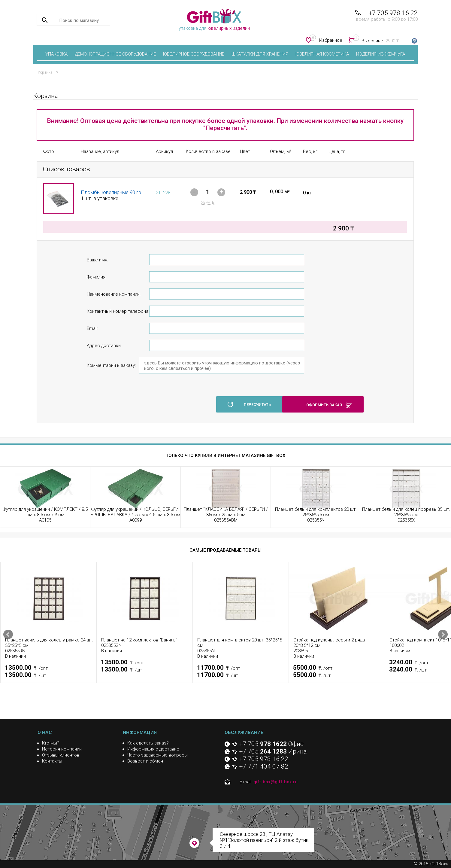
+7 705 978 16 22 (393, 13)
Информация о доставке (153, 749)
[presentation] (132, 401)
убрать (208, 202)
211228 (163, 193)
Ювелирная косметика (322, 54)
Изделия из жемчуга (381, 54)
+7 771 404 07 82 (264, 766)
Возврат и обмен (145, 761)
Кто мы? (51, 743)
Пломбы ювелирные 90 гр (111, 192)
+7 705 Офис (271, 744)
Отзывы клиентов (61, 755)
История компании (62, 749)
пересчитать (257, 405)
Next (443, 635)
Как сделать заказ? (148, 743)
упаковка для (214, 20)
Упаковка (56, 54)
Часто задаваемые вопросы (157, 755)
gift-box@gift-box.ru (275, 782)
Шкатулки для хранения (260, 54)
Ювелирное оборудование (194, 54)
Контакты (52, 761)
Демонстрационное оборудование (115, 54)
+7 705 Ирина (273, 751)
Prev (8, 635)
